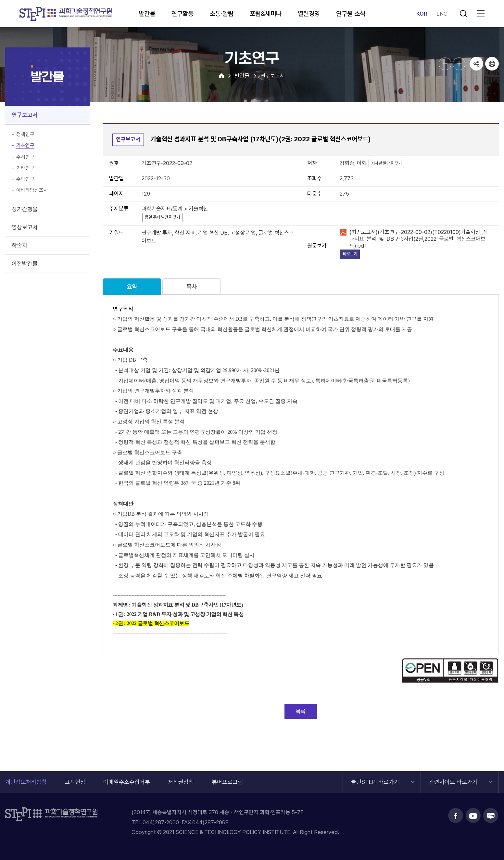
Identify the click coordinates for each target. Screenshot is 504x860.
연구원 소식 (351, 14)
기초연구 (25, 146)
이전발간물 (25, 264)
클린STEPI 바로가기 (375, 778)
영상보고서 (25, 227)
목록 (301, 711)
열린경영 (309, 14)
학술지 (19, 245)
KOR (422, 14)
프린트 (492, 64)
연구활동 (183, 14)
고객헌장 (75, 782)
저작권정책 (181, 782)
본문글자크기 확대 (459, 64)
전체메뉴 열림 (480, 14)
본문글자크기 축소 (445, 64)
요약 (132, 287)
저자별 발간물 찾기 (386, 163)
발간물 (147, 14)
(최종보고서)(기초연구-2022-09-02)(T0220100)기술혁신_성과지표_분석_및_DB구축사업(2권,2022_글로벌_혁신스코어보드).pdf (419, 239)
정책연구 (25, 135)
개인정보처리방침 (26, 782)
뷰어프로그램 (227, 782)
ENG (442, 14)
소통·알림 (222, 14)
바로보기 (350, 254)
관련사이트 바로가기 (453, 778)
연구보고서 (25, 115)
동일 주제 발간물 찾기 (162, 217)
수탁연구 (25, 179)
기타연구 (25, 168)
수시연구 (25, 157)
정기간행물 (25, 209)
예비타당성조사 (32, 190)
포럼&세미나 (266, 14)
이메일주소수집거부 (127, 782)
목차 (192, 287)
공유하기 (476, 64)
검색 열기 (463, 14)
